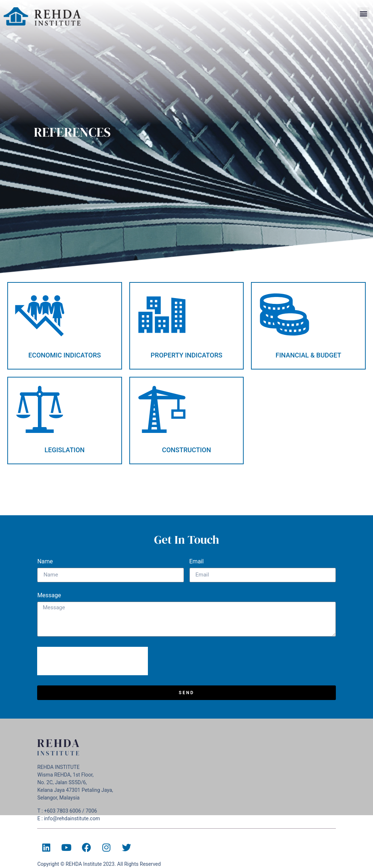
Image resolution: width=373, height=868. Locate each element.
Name (45, 562)
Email (197, 562)
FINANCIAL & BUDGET (309, 355)
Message (49, 596)
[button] (363, 13)
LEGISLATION (64, 450)
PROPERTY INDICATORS (187, 355)
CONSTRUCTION (187, 450)
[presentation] (93, 661)
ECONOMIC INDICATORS (65, 355)
